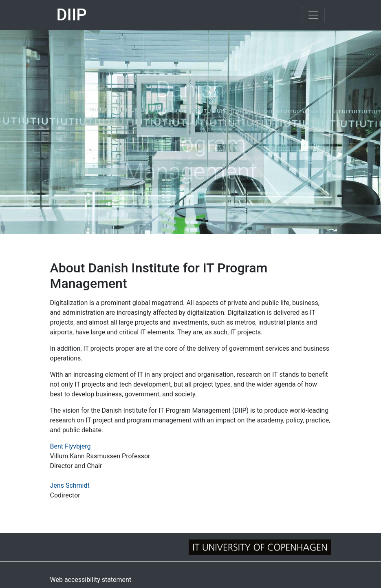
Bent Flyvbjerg (70, 446)
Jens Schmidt (70, 485)
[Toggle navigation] (313, 15)
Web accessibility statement (91, 580)
